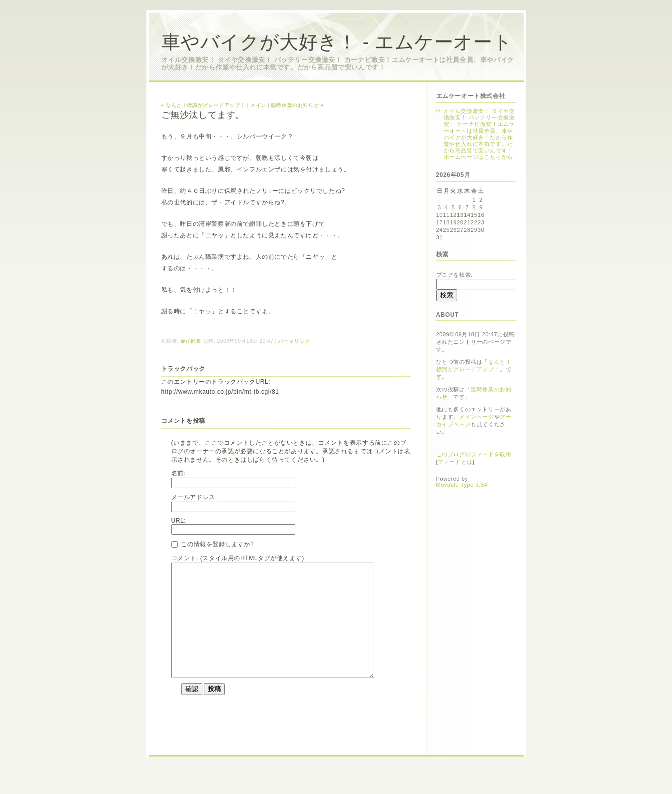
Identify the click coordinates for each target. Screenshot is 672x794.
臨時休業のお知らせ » (298, 105)
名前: (179, 473)
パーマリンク (294, 341)
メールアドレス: (194, 497)
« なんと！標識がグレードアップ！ (204, 105)
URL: (179, 521)
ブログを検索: (454, 275)
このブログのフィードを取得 (474, 454)
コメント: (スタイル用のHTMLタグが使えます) (238, 558)
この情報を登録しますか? (213, 544)
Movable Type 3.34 (462, 485)
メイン (258, 105)
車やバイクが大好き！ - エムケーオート (337, 42)
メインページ (477, 417)
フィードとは (455, 462)
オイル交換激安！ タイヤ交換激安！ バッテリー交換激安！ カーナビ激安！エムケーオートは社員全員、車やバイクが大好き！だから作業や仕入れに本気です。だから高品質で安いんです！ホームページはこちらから (479, 134)
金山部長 (191, 341)
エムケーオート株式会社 (471, 96)
